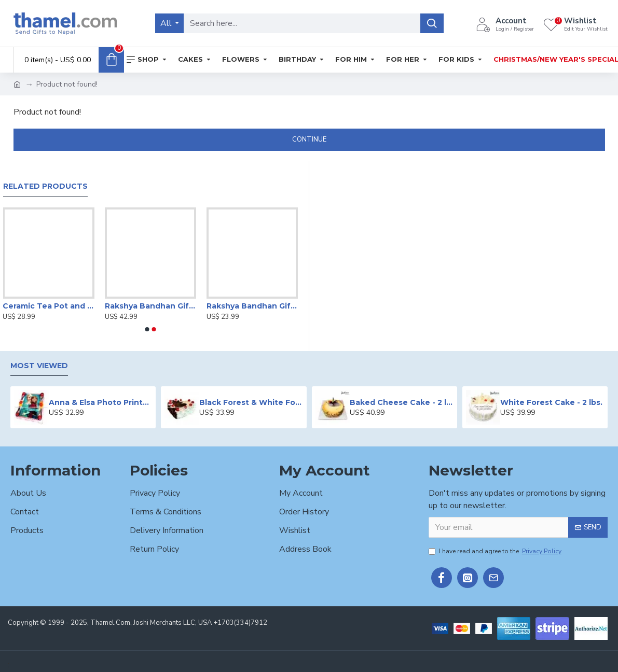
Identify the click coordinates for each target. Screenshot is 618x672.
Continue (309, 139)
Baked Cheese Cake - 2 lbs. (402, 402)
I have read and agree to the (496, 551)
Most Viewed (39, 366)
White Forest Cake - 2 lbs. (551, 402)
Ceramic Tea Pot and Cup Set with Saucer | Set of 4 (48, 306)
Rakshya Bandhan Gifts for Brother (252, 306)
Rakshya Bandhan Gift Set (150, 306)
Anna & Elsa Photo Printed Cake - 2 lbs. (101, 402)
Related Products (45, 186)
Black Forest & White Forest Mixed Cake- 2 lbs (251, 402)
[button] (147, 329)
